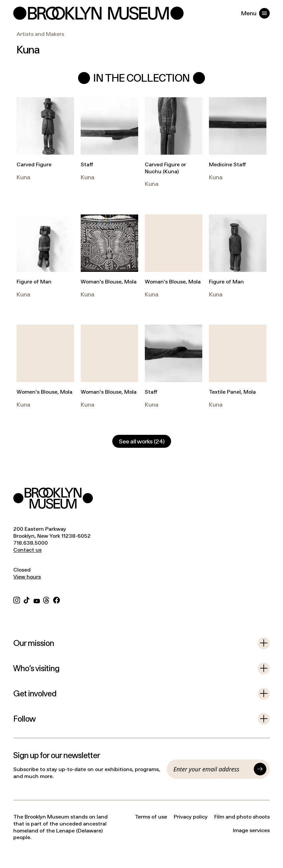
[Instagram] (17, 599)
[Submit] (260, 769)
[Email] (212, 769)
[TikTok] (27, 599)
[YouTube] (37, 599)
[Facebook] (56, 599)
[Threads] (47, 599)
